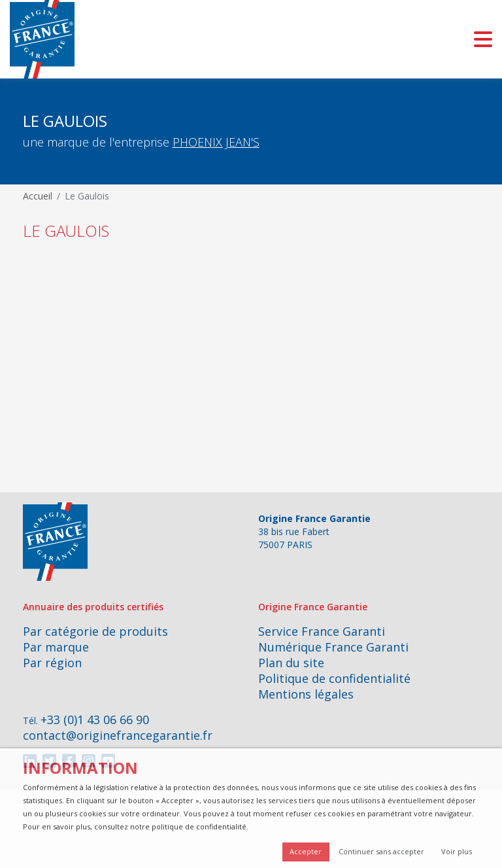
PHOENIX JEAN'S (216, 142)
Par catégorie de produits (95, 631)
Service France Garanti (322, 631)
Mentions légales (306, 694)
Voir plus (457, 851)
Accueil (38, 196)
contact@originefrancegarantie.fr (118, 735)
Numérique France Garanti (333, 647)
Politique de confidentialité (334, 678)
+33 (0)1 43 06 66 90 (95, 720)
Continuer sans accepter (381, 851)
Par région (52, 663)
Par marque (56, 647)
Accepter (306, 851)
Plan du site (291, 663)
